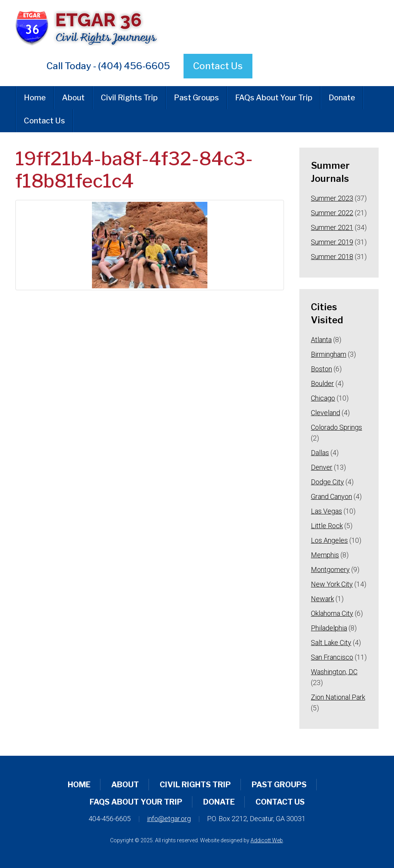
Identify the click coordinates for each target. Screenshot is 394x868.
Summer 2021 (332, 227)
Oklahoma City (332, 613)
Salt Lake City (331, 643)
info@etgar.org (169, 819)
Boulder (322, 383)
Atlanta (321, 340)
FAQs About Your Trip (274, 98)
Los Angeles (329, 540)
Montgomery (330, 570)
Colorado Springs (336, 427)
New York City (332, 584)
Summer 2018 (332, 257)
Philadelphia (329, 628)
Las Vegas (326, 511)
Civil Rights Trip (129, 98)
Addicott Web (267, 840)
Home (35, 98)
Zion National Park (338, 697)
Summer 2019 (332, 242)
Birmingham (329, 354)
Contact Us (218, 66)
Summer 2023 (332, 198)
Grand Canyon (331, 496)
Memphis (325, 555)
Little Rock (327, 526)
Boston (321, 369)
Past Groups (196, 98)
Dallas (320, 453)
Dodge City (327, 482)
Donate (342, 98)
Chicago (323, 398)
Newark (322, 599)
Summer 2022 (332, 213)
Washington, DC (334, 672)
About (73, 98)
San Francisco (332, 657)
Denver (322, 467)
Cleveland (326, 413)
